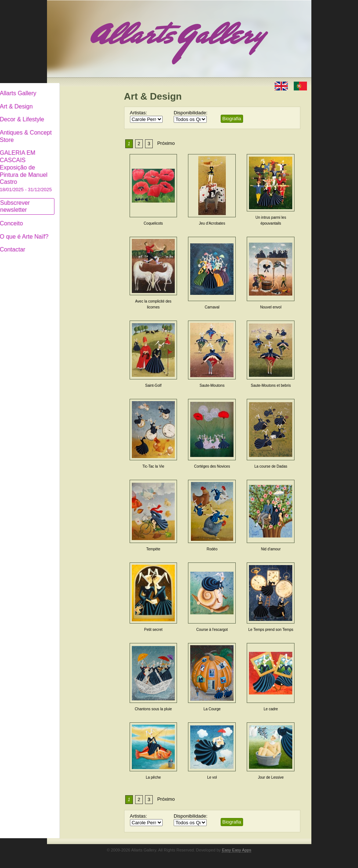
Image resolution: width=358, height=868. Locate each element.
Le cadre (271, 709)
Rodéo (212, 549)
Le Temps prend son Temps (271, 630)
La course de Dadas (271, 466)
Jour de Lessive (271, 777)
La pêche (153, 777)
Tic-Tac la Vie (153, 466)
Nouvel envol (271, 307)
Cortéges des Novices (212, 466)
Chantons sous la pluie (153, 709)
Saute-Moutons (212, 385)
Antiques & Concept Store (81, 130)
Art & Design (72, 101)
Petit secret (153, 630)
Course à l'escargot (212, 630)
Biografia (232, 119)
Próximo (166, 143)
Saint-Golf (153, 385)
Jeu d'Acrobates (212, 223)
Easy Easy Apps (236, 850)
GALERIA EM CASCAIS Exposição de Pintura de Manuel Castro (82, 165)
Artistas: (139, 113)
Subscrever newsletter (71, 201)
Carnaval (212, 307)
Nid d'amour (271, 549)
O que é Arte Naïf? (80, 231)
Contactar (68, 244)
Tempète (153, 549)
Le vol (212, 777)
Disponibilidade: (191, 113)
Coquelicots (153, 223)
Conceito (67, 217)
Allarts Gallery (74, 87)
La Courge (212, 709)
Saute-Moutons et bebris (271, 385)
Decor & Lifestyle (78, 113)
